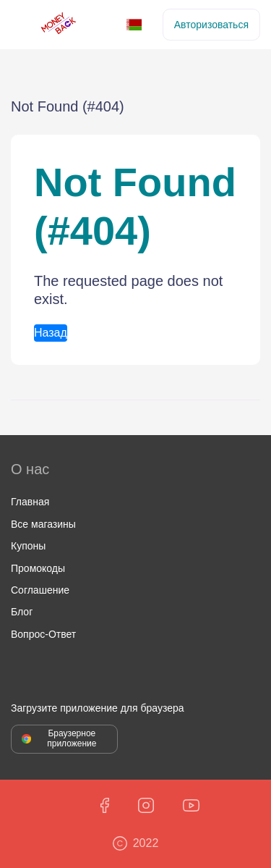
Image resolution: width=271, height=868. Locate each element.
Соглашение (40, 590)
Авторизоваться (211, 25)
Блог (22, 612)
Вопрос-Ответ (43, 634)
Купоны (28, 546)
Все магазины (43, 524)
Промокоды (38, 568)
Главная (30, 502)
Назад (51, 333)
